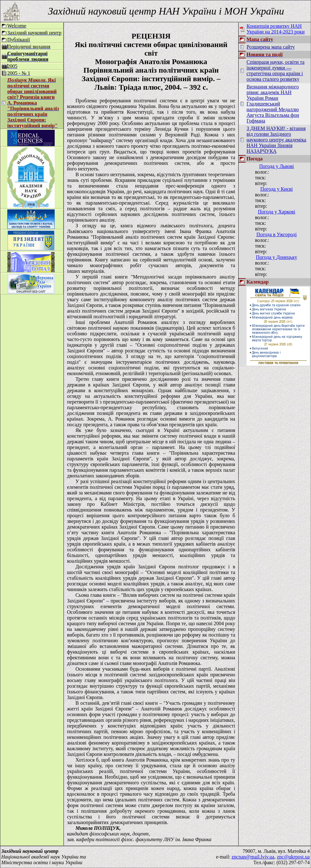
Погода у (277, 166)
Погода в (276, 234)
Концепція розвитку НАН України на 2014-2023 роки (276, 29)
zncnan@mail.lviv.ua (253, 857)
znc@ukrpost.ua (293, 857)
